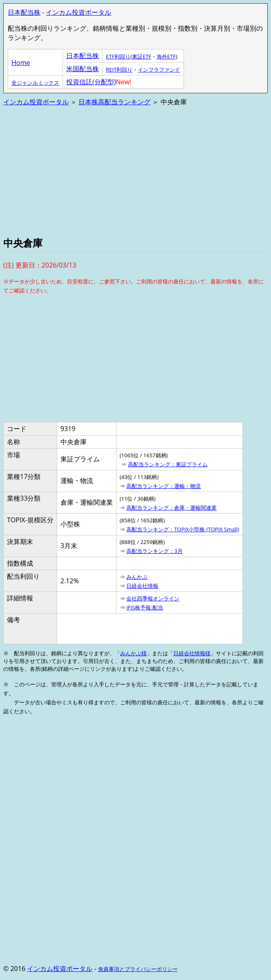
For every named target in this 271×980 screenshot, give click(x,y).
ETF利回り (118, 56)
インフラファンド (159, 70)
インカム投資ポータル (78, 12)
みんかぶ (137, 577)
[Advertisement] (135, 171)
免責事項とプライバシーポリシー (138, 969)
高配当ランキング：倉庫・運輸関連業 (171, 508)
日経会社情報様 (192, 653)
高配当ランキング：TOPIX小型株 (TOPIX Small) (183, 529)
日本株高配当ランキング (114, 102)
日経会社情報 (142, 586)
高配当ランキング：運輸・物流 (163, 486)
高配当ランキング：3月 (154, 551)
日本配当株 (24, 12)
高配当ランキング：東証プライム (168, 464)
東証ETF (142, 56)
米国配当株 (83, 69)
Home (21, 63)
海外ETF (166, 56)
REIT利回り (119, 70)
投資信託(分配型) (91, 82)
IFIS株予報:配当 (145, 607)
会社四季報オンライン (153, 598)
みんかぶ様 (133, 653)
